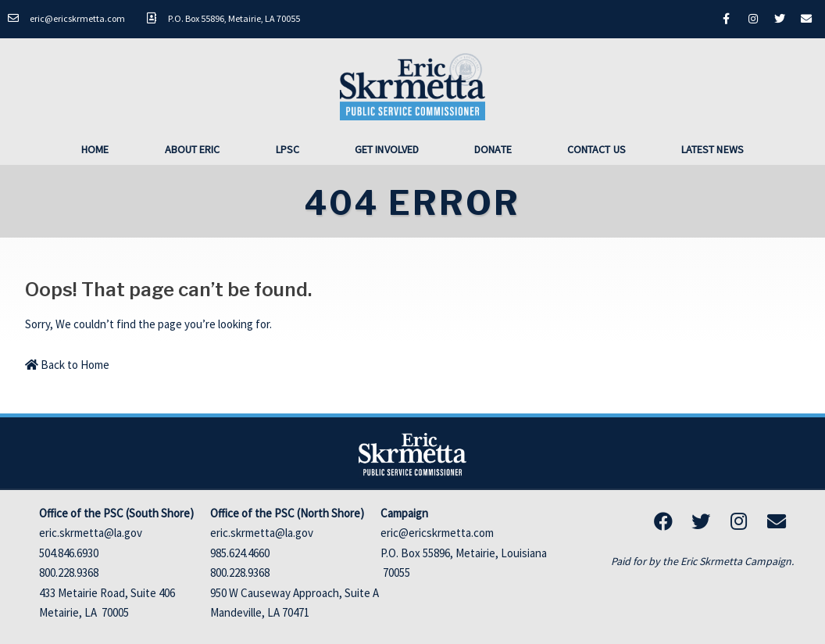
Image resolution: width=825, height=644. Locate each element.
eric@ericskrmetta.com (437, 533)
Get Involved (387, 148)
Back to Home (67, 364)
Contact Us (596, 148)
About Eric (193, 148)
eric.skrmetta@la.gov (91, 533)
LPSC (287, 148)
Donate (493, 148)
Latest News (712, 148)
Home (95, 148)
